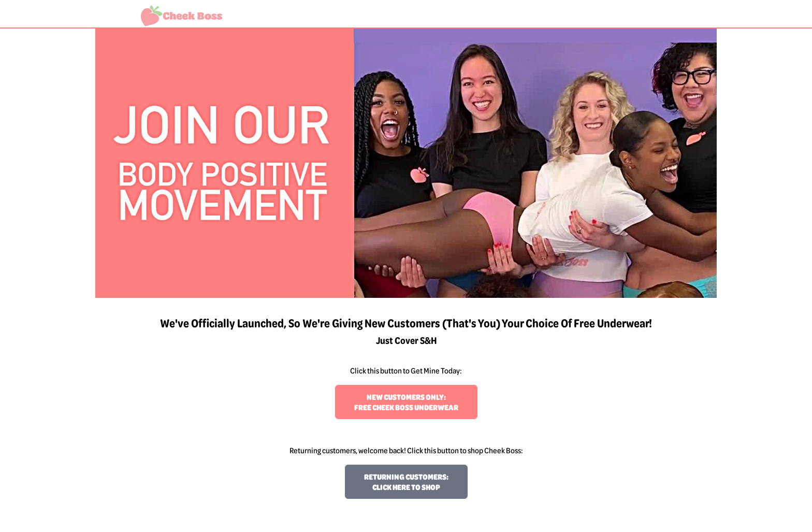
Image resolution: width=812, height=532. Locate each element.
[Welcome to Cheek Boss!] (182, 16)
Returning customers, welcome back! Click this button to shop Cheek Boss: (406, 450)
